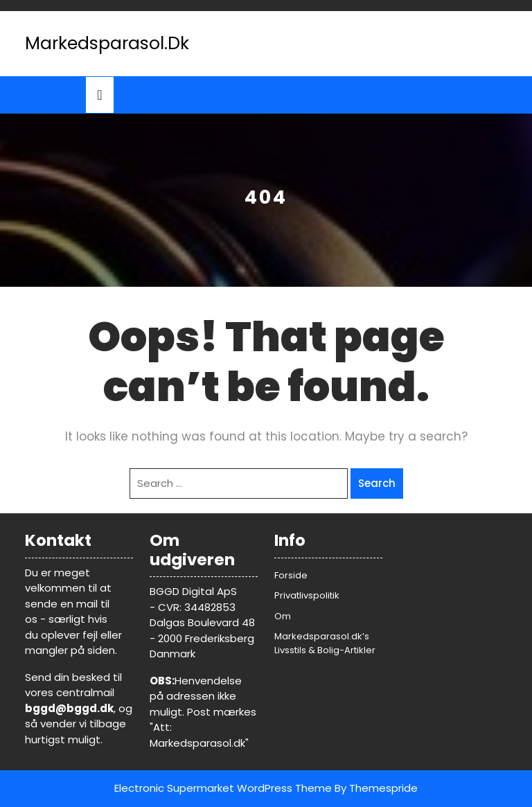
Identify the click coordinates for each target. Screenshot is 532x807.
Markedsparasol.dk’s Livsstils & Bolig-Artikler (325, 643)
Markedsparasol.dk (107, 43)
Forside (291, 575)
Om (283, 616)
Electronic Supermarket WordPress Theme (223, 788)
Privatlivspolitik (307, 595)
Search (377, 483)
